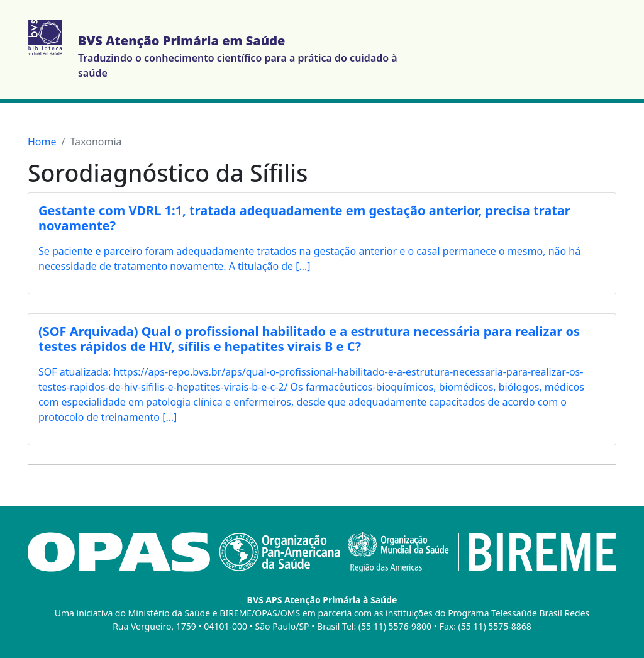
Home (42, 142)
